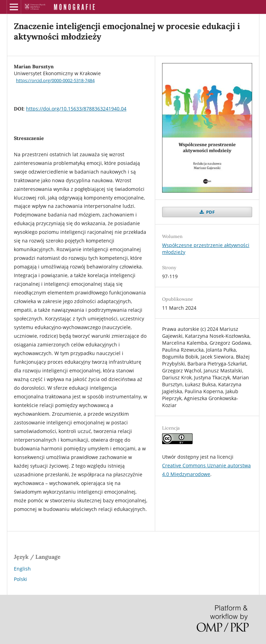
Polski (20, 579)
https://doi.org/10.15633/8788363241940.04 (76, 109)
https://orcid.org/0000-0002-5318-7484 (55, 80)
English (22, 569)
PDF (210, 212)
